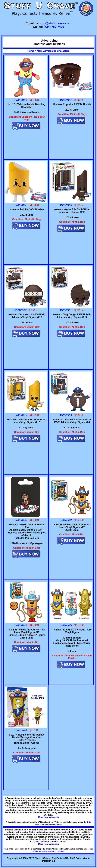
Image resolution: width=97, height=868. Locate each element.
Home (31, 51)
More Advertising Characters (53, 51)
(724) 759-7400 (54, 27)
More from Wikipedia (48, 817)
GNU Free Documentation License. (48, 851)
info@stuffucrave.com (56, 23)
